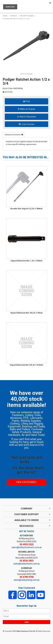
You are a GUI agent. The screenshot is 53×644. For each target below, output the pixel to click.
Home (5, 16)
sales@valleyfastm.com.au (26, 564)
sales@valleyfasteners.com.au (27, 547)
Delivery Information (13, 135)
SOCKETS (14, 16)
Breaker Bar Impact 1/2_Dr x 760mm (26, 209)
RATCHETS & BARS (27, 16)
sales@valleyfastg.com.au (26, 580)
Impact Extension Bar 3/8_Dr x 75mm (26, 313)
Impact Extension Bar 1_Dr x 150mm (27, 261)
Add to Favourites (28, 117)
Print (28, 101)
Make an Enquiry (28, 109)
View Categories (27, 482)
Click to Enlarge (27, 74)
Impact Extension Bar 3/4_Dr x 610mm (27, 365)
